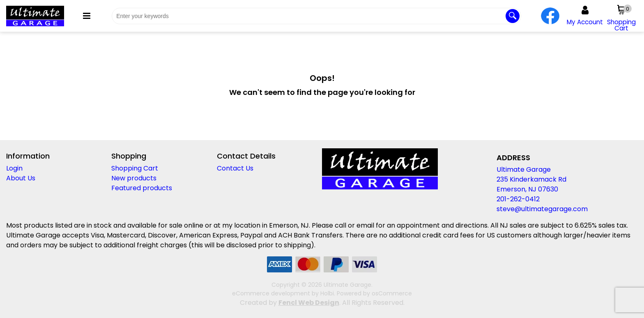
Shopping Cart (135, 168)
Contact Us (235, 168)
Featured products (142, 188)
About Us (21, 178)
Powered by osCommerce (374, 293)
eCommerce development (271, 293)
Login (14, 168)
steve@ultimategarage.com (542, 209)
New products (134, 178)
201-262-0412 (518, 199)
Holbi (327, 293)
